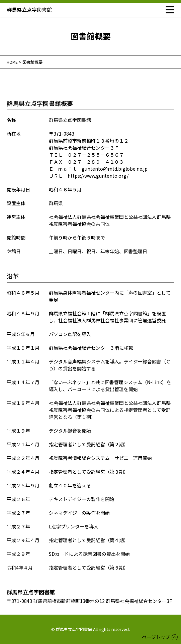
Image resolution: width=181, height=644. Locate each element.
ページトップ (156, 637)
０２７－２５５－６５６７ (96, 155)
